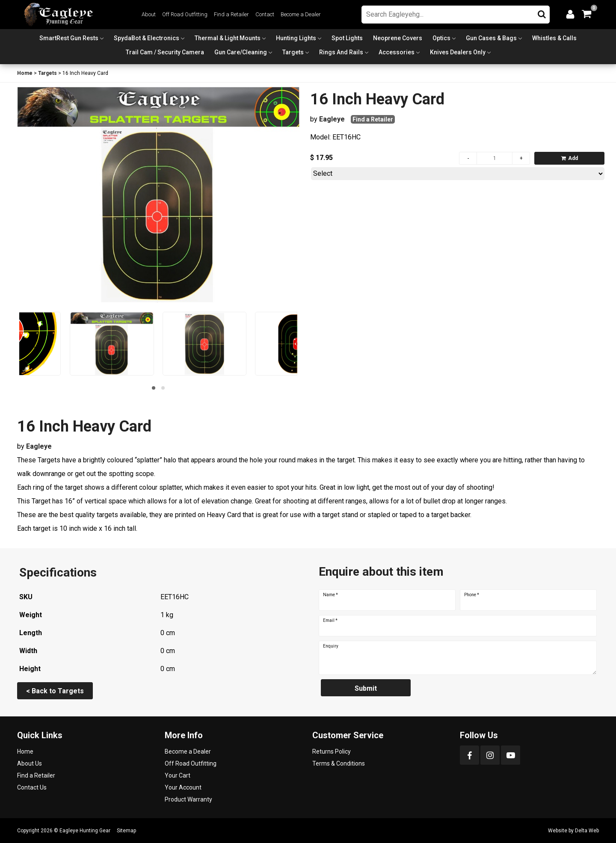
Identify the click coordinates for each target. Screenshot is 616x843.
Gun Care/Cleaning (241, 52)
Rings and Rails (341, 52)
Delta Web (587, 831)
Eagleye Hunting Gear (85, 831)
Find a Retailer (231, 14)
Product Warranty (188, 799)
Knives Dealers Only (458, 52)
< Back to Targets (55, 691)
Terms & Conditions (339, 763)
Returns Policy (332, 751)
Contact (265, 14)
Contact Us (32, 787)
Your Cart (178, 775)
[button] (154, 388)
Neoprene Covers (398, 38)
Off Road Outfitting (185, 14)
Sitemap (126, 831)
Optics (441, 38)
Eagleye (332, 119)
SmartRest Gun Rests (69, 38)
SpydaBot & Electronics (147, 38)
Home (25, 73)
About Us (30, 763)
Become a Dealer (301, 14)
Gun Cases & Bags (491, 38)
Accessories (397, 52)
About (149, 14)
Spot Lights (347, 38)
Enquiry (331, 646)
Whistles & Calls (554, 38)
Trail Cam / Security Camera (165, 52)
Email (330, 621)
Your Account (183, 787)
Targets (293, 52)
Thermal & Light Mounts (228, 38)
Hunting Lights (296, 38)
